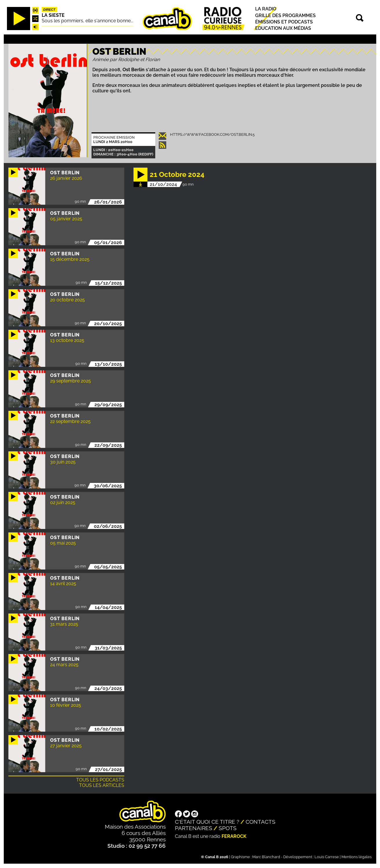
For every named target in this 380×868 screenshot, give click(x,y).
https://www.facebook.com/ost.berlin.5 (212, 134)
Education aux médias (283, 28)
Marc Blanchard (266, 857)
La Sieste (53, 15)
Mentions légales (357, 857)
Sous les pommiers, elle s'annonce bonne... (87, 21)
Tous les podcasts (100, 780)
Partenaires (194, 828)
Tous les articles (102, 785)
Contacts (261, 822)
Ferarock (234, 836)
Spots (228, 828)
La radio (266, 9)
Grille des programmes (285, 15)
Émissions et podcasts (284, 22)
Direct (49, 10)
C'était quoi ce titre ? (207, 822)
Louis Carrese (327, 857)
